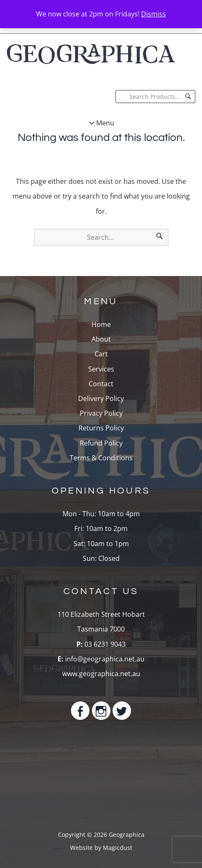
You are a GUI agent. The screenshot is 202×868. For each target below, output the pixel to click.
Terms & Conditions (101, 458)
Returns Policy (101, 428)
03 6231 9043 (104, 644)
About (101, 339)
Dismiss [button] (153, 14)
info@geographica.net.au (105, 659)
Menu (105, 123)
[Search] (188, 97)
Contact (101, 384)
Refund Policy (101, 443)
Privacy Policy (101, 413)
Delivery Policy (101, 398)
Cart (101, 354)
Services (101, 369)
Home (101, 324)
